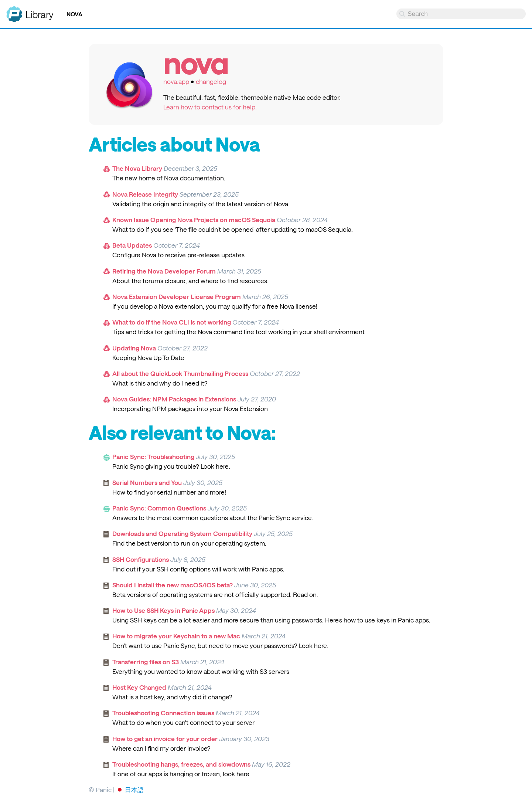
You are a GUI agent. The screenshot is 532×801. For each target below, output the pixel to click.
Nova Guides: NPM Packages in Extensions (174, 399)
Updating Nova (134, 348)
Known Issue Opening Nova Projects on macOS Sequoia (194, 220)
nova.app (176, 81)
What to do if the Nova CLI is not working (172, 322)
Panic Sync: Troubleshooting (153, 456)
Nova (74, 14)
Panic (14, 11)
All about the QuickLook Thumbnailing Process (180, 373)
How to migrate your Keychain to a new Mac (176, 636)
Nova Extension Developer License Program (177, 296)
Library (40, 14)
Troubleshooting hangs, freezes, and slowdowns (181, 764)
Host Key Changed (139, 687)
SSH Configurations (141, 559)
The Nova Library (137, 168)
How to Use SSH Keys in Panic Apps (163, 610)
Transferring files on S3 (146, 662)
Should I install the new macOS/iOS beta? (173, 585)
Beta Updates (132, 245)
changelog (211, 81)
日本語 (134, 790)
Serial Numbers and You (147, 482)
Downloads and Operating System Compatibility (182, 533)
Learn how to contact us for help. (210, 107)
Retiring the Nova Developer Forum (164, 271)
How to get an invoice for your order (165, 739)
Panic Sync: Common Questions (159, 508)
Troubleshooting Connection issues (163, 713)
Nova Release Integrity (145, 194)
